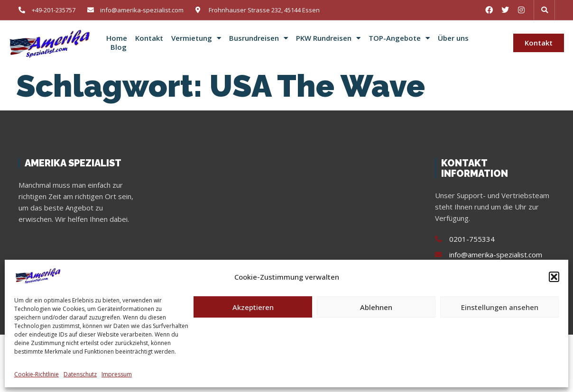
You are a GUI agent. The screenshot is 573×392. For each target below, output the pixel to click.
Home (117, 38)
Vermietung (196, 38)
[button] (554, 277)
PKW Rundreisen (328, 38)
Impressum (117, 374)
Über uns (453, 38)
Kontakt (149, 38)
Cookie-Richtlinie (37, 374)
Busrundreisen (259, 38)
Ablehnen (376, 307)
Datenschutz (80, 374)
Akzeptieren (253, 307)
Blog (119, 47)
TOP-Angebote (399, 38)
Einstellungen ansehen (500, 307)
